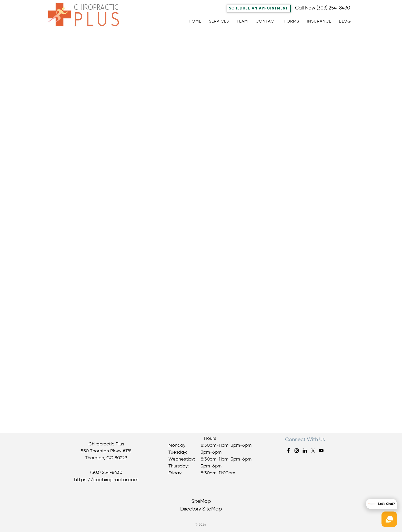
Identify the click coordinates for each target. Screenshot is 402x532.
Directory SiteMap (201, 509)
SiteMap (201, 501)
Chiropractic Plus (88, 16)
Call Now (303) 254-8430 (323, 8)
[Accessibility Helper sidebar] (396, 7)
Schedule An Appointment (259, 8)
